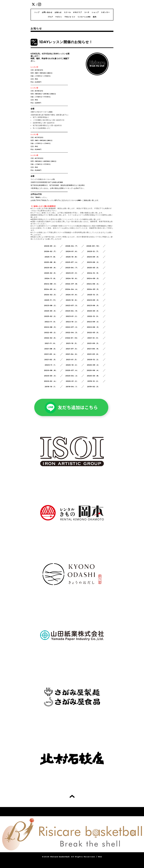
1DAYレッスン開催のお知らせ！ (66, 42)
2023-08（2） (51, 305)
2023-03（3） (93, 311)
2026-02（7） (51, 251)
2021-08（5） (51, 349)
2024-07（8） (72, 284)
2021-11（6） (51, 343)
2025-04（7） (72, 268)
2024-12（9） (93, 273)
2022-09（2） (93, 322)
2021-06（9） (93, 349)
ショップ (95, 12)
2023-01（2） (72, 316)
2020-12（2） (93, 360)
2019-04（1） (72, 387)
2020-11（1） (51, 365)
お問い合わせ (47, 12)
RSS (100, 857)
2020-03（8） (93, 376)
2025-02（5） (51, 273)
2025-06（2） (93, 262)
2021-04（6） (72, 354)
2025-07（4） (72, 262)
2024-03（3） (93, 289)
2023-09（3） (93, 300)
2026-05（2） (51, 246)
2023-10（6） (72, 300)
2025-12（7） (93, 251)
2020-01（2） (72, 381)
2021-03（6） (93, 354)
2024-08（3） (51, 284)
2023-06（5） (93, 305)
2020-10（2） (72, 365)
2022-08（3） (51, 327)
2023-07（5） (72, 305)
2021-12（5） (93, 338)
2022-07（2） (72, 327)
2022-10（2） (72, 322)
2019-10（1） (51, 387)
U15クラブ (77, 12)
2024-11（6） (51, 278)
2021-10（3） (72, 343)
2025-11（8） (51, 257)
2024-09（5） (93, 278)
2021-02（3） (51, 360)
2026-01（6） (72, 251)
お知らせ (58, 12)
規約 (95, 17)
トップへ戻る (72, 796)
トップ (37, 12)
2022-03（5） (93, 333)
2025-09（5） (93, 257)
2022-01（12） (72, 338)
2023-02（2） (51, 316)
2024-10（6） (72, 278)
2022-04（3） (72, 333)
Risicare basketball (60, 857)
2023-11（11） (51, 300)
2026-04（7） (72, 246)
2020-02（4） (51, 381)
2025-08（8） (51, 262)
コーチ (87, 12)
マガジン (59, 17)
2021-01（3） (72, 360)
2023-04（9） (72, 311)
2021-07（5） (72, 349)
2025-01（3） (72, 273)
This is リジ (70, 17)
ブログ (50, 17)
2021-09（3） (93, 343)
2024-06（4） (93, 284)
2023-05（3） (51, 311)
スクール (67, 12)
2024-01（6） (72, 295)
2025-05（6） (51, 268)
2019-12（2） (93, 381)
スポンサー (105, 12)
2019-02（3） (93, 387)
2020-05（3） (51, 376)
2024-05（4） (51, 289)
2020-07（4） (72, 370)
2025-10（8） (72, 257)
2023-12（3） (93, 295)
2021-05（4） (51, 354)
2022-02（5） (51, 338)
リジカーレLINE (84, 17)
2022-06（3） (93, 327)
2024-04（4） (72, 289)
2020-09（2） (93, 365)
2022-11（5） (51, 322)
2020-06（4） (93, 370)
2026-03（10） (93, 246)
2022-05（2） (51, 333)
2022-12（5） (93, 316)
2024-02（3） (51, 295)
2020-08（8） (51, 370)
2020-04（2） (72, 376)
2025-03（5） (93, 268)
